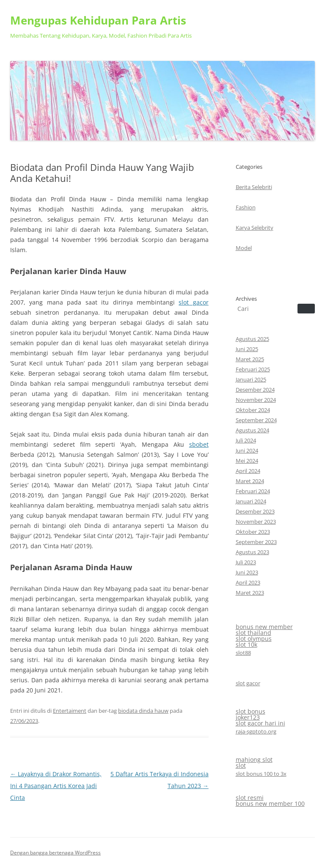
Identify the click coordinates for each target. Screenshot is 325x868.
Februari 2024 (253, 491)
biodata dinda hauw (143, 711)
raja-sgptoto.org (256, 731)
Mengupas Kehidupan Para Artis (98, 20)
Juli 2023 (246, 562)
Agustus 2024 (252, 430)
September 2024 (256, 420)
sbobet (199, 444)
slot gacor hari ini (260, 723)
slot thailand (253, 633)
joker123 (248, 717)
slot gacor (193, 302)
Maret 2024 (250, 481)
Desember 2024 (255, 390)
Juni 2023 (247, 572)
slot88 (243, 653)
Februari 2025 (253, 369)
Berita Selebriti (254, 187)
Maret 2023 (250, 593)
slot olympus (254, 639)
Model (244, 248)
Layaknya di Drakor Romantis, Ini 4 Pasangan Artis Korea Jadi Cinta (56, 786)
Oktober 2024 (253, 410)
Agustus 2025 (252, 339)
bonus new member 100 (270, 803)
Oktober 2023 (253, 532)
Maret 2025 (250, 359)
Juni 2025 (247, 349)
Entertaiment (70, 711)
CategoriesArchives (255, 233)
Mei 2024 (247, 461)
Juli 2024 (246, 440)
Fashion (246, 207)
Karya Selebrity (255, 228)
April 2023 (248, 582)
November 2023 (256, 522)
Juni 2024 (247, 450)
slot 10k (247, 644)
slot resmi (250, 798)
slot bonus (251, 711)
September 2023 (256, 542)
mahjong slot (254, 759)
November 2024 (256, 400)
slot (241, 765)
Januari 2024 (251, 501)
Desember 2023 (255, 511)
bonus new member (264, 627)
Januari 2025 (251, 379)
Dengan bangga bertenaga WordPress (55, 853)
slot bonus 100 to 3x (261, 774)
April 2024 (248, 471)
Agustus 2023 (252, 552)
